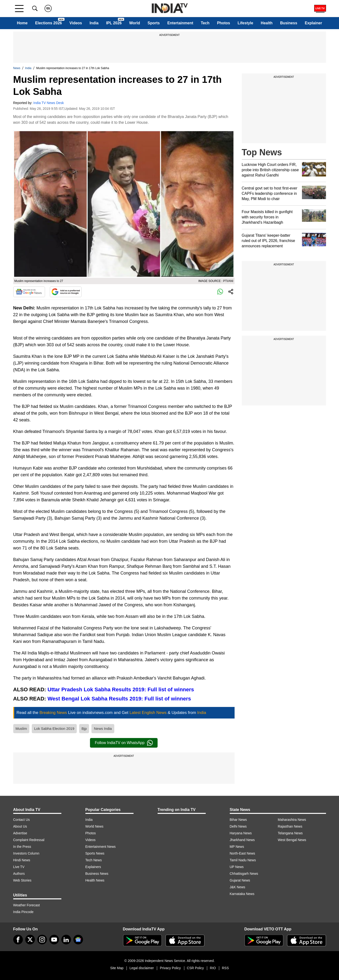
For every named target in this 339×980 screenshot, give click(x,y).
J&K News (238, 887)
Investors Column (26, 853)
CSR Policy (195, 968)
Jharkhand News (242, 840)
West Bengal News (292, 840)
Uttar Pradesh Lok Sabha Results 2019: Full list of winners (121, 689)
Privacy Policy (170, 968)
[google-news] (78, 940)
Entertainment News (101, 847)
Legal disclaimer (142, 968)
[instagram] (42, 940)
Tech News (94, 860)
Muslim (21, 728)
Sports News (95, 853)
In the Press (22, 847)
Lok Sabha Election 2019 (54, 728)
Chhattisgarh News (244, 874)
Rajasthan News (290, 826)
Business (289, 23)
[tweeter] (30, 940)
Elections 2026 (48, 23)
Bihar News (238, 820)
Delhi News (238, 826)
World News (94, 826)
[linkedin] (66, 940)
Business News (97, 874)
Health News (95, 880)
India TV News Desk (49, 103)
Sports (154, 23)
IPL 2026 (114, 23)
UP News (237, 867)
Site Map (117, 968)
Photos (224, 23)
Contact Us (22, 820)
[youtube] (54, 940)
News (17, 68)
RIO (213, 968)
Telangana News (290, 833)
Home (22, 23)
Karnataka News (242, 894)
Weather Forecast (27, 905)
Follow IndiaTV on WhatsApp (124, 743)
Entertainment (180, 23)
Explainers (93, 867)
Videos (76, 23)
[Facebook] (18, 940)
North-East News (243, 853)
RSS (225, 968)
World (135, 23)
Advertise (20, 833)
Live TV (19, 867)
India (94, 23)
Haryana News (241, 833)
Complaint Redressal (29, 840)
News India (103, 728)
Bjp (84, 728)
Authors (19, 874)
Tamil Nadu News (243, 860)
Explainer (313, 23)
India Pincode (23, 912)
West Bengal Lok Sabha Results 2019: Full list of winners (119, 699)
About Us (20, 826)
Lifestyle (246, 23)
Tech (205, 23)
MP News (237, 847)
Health (267, 23)
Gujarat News (240, 880)
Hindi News (22, 860)
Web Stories (22, 880)
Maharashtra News (292, 820)
